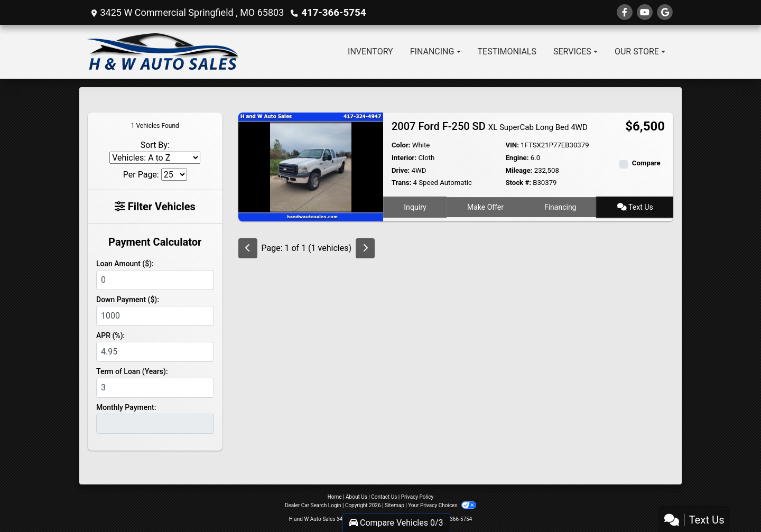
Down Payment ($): (128, 300)
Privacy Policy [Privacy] (417, 497)
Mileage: (519, 170)
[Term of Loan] (155, 388)
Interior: (404, 158)
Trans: (401, 183)
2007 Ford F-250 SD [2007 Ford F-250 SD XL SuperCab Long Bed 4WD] (490, 126)
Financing (560, 207)
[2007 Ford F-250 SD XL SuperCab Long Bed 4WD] (311, 166)
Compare (646, 163)
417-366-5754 (332, 12)
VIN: (512, 145)
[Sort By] (155, 158)
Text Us (635, 207)
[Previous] (248, 248)
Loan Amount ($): (125, 264)
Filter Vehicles (155, 207)
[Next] (365, 248)
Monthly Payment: (126, 407)
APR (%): (110, 335)
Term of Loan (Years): (132, 371)
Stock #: (518, 183)
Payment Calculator (155, 242)
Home (335, 497)
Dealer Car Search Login (313, 505)
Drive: (401, 170)
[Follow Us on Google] (665, 12)
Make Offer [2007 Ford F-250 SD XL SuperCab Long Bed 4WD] (485, 207)
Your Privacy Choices (442, 505)
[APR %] (155, 352)
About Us (356, 497)
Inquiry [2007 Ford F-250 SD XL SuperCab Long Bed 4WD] (415, 207)
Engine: (517, 158)
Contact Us (384, 497)
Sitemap (395, 505)
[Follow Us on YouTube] (645, 12)
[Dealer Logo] (163, 52)
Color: (401, 145)
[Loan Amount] (155, 280)
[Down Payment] (155, 316)
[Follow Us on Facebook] (625, 12)
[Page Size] (174, 175)
